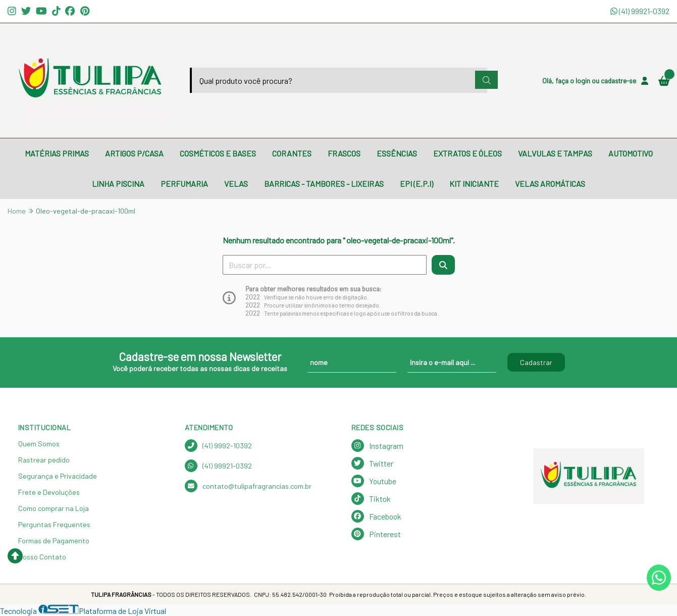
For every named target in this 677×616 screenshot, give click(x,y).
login (584, 81)
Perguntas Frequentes (54, 524)
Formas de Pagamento (54, 541)
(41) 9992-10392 (218, 446)
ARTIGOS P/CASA (134, 153)
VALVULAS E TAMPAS (555, 153)
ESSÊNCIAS (397, 153)
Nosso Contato (42, 557)
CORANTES (292, 153)
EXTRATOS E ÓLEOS (467, 153)
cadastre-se (618, 81)
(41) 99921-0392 (640, 11)
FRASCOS (344, 153)
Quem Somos (39, 444)
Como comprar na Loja (54, 508)
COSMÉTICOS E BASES (218, 153)
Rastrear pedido (44, 460)
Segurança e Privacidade (58, 476)
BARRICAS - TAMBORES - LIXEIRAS (324, 184)
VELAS (236, 184)
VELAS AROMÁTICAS (550, 184)
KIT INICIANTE (474, 184)
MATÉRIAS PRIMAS (57, 153)
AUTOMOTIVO (631, 153)
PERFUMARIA (184, 184)
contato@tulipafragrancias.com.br (248, 486)
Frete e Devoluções (49, 492)
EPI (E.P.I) (416, 184)
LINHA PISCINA (118, 184)
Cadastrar (536, 362)
